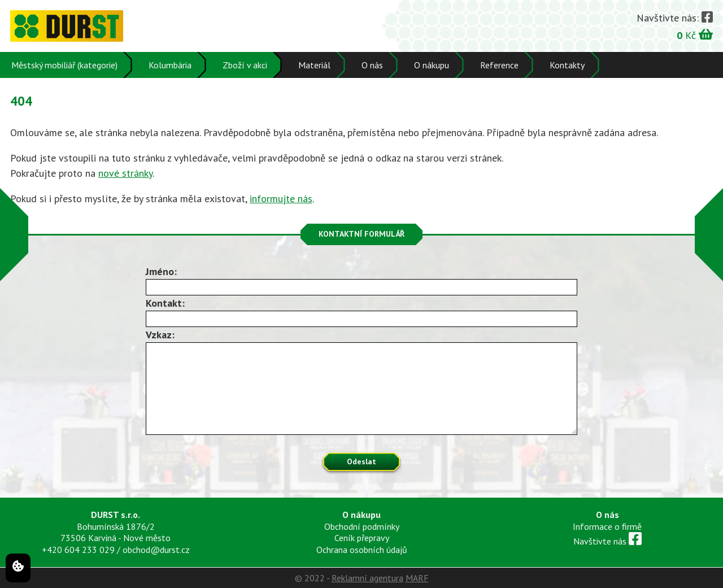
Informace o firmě (607, 526)
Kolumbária (170, 65)
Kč (695, 35)
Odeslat (361, 461)
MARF (417, 578)
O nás (372, 65)
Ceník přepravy (362, 538)
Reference (499, 65)
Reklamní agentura (367, 578)
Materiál (314, 65)
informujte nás (281, 199)
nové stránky (125, 173)
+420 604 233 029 (78, 550)
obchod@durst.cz (156, 550)
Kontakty (567, 65)
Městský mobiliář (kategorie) (64, 65)
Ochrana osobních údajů (362, 550)
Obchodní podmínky (362, 526)
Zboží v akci (245, 65)
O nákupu (432, 65)
